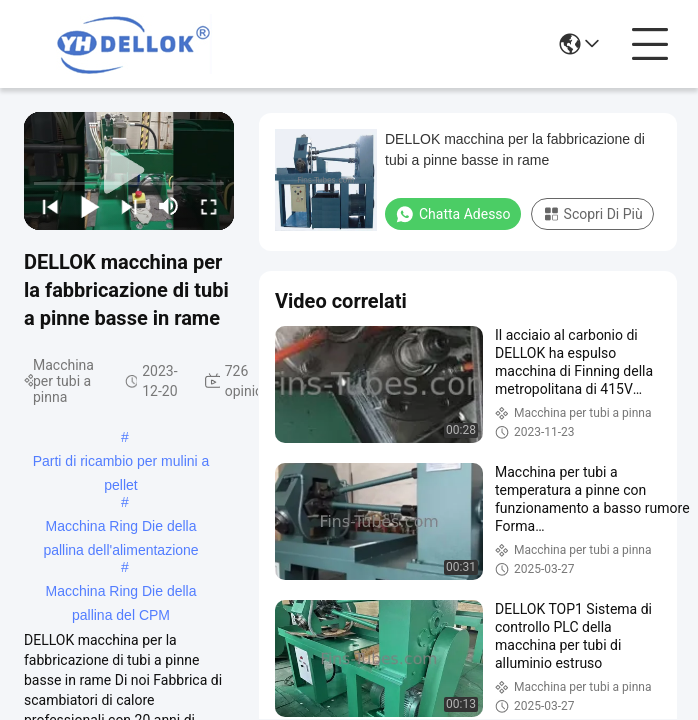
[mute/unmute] (169, 206)
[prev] (50, 206)
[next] (129, 206)
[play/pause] (90, 206)
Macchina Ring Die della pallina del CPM (121, 593)
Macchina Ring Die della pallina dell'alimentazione (120, 528)
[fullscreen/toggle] (209, 206)
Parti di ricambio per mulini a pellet (121, 463)
